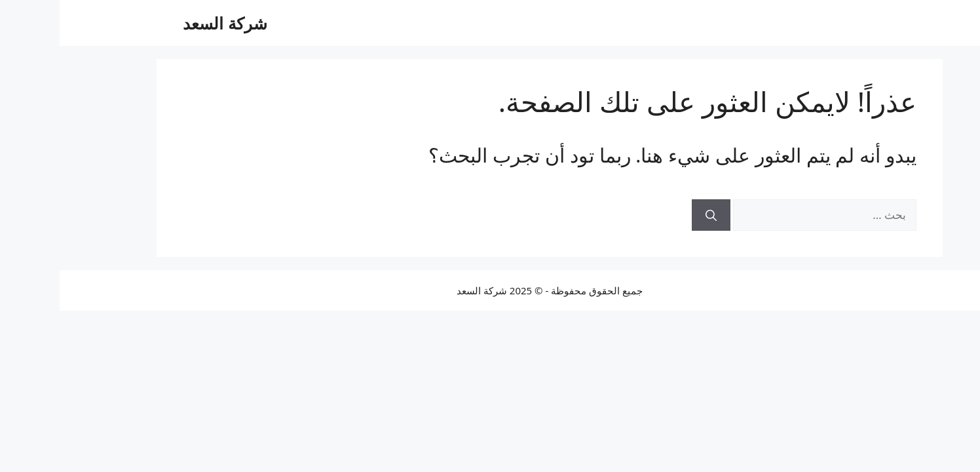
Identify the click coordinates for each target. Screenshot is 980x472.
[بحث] (651, 215)
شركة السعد (165, 23)
